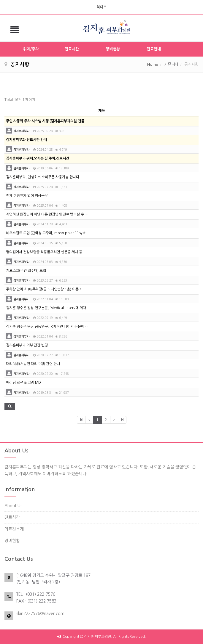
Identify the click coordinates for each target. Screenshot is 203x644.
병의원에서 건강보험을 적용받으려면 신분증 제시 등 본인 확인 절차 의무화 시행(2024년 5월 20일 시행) (82, 252)
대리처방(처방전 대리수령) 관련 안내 (33, 364)
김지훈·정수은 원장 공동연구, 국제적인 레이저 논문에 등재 (49, 327)
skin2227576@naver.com (40, 614)
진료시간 (72, 49)
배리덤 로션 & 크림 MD (23, 383)
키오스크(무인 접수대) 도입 (26, 271)
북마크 (102, 7)
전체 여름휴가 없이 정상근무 (27, 196)
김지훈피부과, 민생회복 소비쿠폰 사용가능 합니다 (43, 177)
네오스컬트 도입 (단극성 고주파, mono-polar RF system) (49, 233)
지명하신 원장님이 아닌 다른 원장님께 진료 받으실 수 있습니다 (52, 214)
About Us (13, 506)
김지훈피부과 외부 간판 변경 (27, 345)
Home (153, 64)
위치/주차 (31, 49)
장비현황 (113, 49)
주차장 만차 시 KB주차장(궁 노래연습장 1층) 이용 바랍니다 (49, 289)
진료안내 (154, 49)
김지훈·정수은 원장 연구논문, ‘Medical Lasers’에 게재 (46, 308)
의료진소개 (14, 529)
